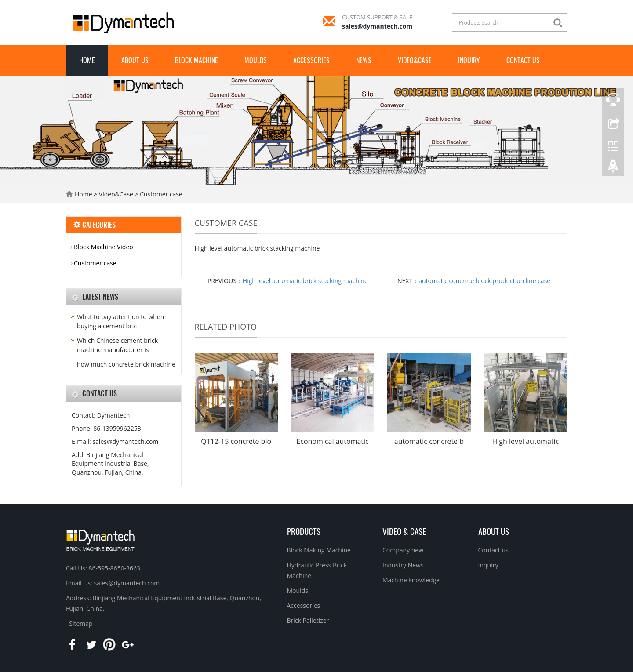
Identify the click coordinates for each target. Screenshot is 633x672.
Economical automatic (332, 441)
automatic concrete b (429, 441)
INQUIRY (469, 60)
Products (304, 531)
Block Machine (196, 60)
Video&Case (415, 60)
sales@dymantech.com (377, 26)
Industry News (403, 565)
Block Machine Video (104, 247)
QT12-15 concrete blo (236, 441)
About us (135, 60)
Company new (403, 550)
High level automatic (525, 441)
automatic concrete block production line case (484, 281)
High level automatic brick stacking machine (305, 281)
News (364, 60)
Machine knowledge (411, 580)
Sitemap (81, 623)
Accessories (311, 60)
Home (87, 60)
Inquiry (488, 565)
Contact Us (523, 60)
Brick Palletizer (308, 620)
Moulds (256, 60)
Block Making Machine (319, 550)
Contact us (493, 550)
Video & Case (404, 531)
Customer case (160, 194)
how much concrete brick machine (126, 364)
